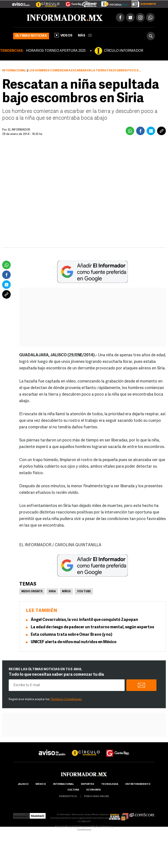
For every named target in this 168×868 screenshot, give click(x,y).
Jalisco (23, 784)
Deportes (87, 784)
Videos (63, 35)
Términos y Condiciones (66, 699)
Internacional (14, 71)
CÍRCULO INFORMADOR (123, 51)
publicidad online (97, 797)
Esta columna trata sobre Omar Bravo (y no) (72, 635)
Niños (66, 592)
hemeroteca (68, 797)
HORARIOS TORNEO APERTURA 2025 (56, 51)
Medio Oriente (32, 592)
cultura (73, 790)
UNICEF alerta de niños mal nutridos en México (74, 642)
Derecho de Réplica (89, 827)
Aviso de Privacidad (66, 827)
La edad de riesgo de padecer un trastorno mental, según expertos (92, 627)
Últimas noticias (31, 36)
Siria (52, 592)
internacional (63, 784)
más (85, 36)
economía (94, 790)
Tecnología (110, 784)
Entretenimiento (138, 784)
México (41, 784)
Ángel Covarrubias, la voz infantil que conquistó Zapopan (84, 620)
